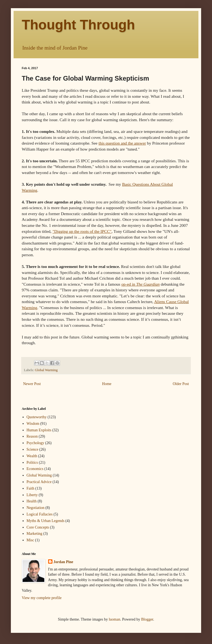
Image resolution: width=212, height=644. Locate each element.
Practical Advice (39, 482)
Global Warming (46, 370)
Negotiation (36, 508)
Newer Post (32, 384)
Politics (32, 463)
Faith (31, 488)
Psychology (35, 443)
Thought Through (78, 25)
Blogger (147, 619)
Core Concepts (38, 527)
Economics (35, 469)
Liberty (32, 495)
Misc (30, 540)
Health (32, 501)
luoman (114, 619)
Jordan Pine (63, 562)
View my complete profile (42, 598)
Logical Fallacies (40, 514)
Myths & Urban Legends (46, 521)
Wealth (32, 456)
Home (107, 384)
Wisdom (33, 424)
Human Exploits (39, 430)
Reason (32, 436)
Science (33, 449)
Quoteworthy (37, 417)
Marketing (35, 534)
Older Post (181, 384)
